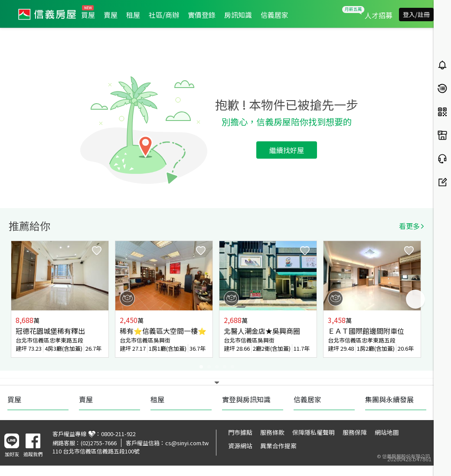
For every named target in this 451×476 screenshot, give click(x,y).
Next (415, 299)
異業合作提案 (278, 446)
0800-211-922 (118, 434)
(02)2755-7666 (99, 443)
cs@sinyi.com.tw (187, 443)
